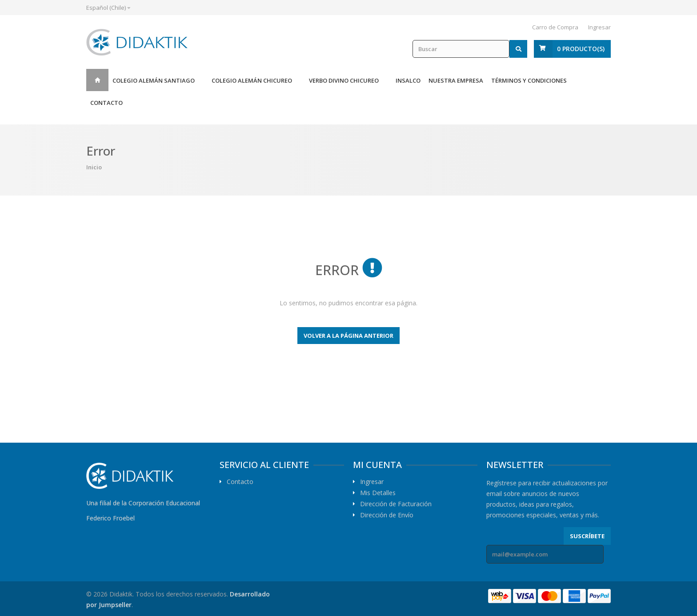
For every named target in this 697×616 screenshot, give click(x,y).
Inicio (97, 80)
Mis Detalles (378, 493)
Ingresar (599, 27)
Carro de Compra (555, 27)
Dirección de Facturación (396, 504)
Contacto (106, 103)
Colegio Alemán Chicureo (252, 80)
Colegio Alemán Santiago (154, 80)
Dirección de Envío (387, 515)
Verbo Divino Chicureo (344, 80)
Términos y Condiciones (529, 80)
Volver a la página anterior (348, 336)
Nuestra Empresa (456, 80)
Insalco (408, 80)
